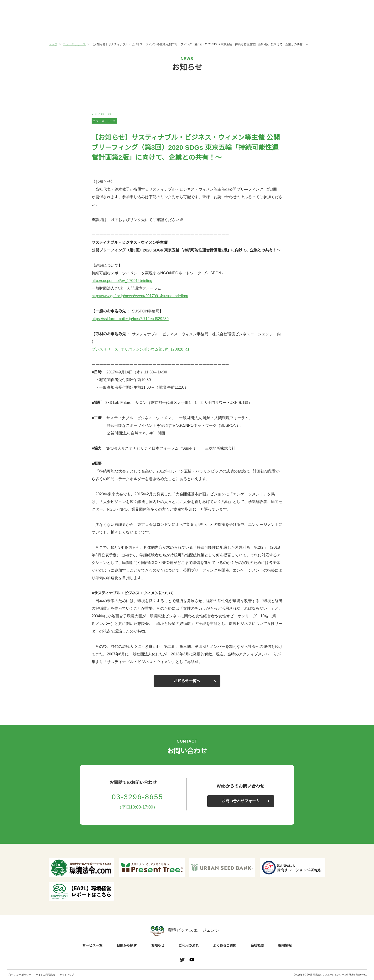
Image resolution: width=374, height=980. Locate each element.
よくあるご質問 (256, 28)
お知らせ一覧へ (187, 681)
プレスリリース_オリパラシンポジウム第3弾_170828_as (140, 349)
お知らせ (164, 28)
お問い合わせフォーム (241, 801)
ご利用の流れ (210, 28)
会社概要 (302, 28)
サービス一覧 (72, 28)
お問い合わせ (354, 10)
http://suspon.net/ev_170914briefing (124, 281)
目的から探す (118, 28)
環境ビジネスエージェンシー (187, 930)
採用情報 (285, 946)
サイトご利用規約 (45, 975)
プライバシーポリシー (19, 975)
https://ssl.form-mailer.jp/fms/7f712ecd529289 (133, 319)
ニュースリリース (104, 121)
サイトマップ (67, 975)
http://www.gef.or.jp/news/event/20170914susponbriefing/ (144, 296)
